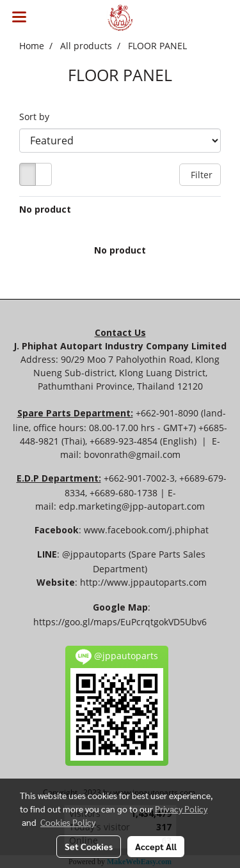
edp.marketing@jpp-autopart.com (132, 506)
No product (45, 209)
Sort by (38, 117)
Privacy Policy (181, 809)
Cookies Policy (68, 822)
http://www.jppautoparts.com (143, 582)
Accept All (156, 846)
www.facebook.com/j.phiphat (146, 530)
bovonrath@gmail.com (132, 454)
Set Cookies (89, 846)
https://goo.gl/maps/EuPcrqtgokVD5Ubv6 (120, 622)
